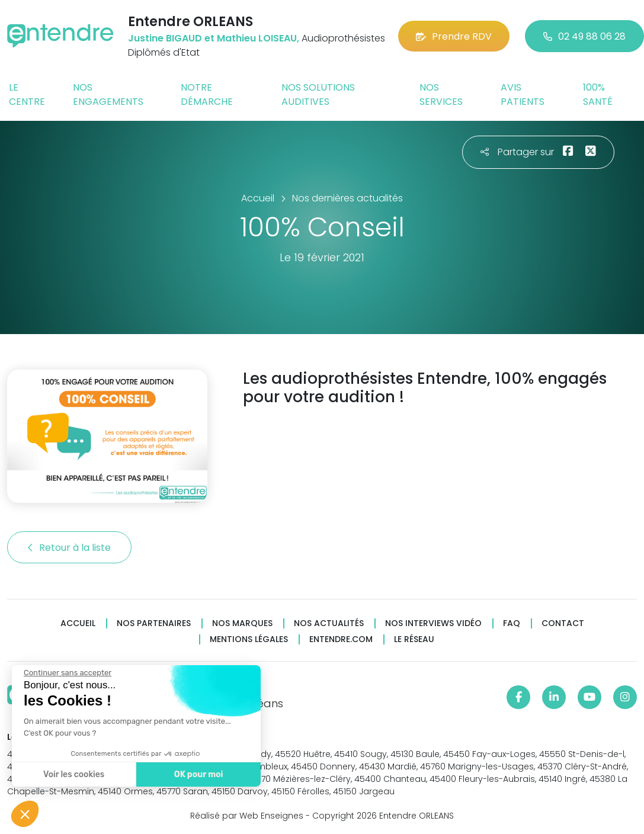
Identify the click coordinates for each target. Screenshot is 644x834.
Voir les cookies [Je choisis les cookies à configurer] (73, 774)
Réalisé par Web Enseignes (247, 816)
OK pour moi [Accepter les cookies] (198, 774)
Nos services (441, 94)
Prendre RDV (454, 36)
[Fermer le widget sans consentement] (67, 673)
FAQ (512, 623)
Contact (563, 623)
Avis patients (523, 94)
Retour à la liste (69, 548)
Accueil (78, 623)
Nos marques (242, 623)
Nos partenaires (154, 623)
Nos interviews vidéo (433, 623)
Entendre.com (341, 639)
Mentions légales (249, 639)
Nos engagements (108, 94)
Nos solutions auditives (318, 94)
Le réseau (414, 639)
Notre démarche (207, 94)
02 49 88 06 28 (584, 36)
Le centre (27, 94)
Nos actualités (329, 623)
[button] (25, 814)
